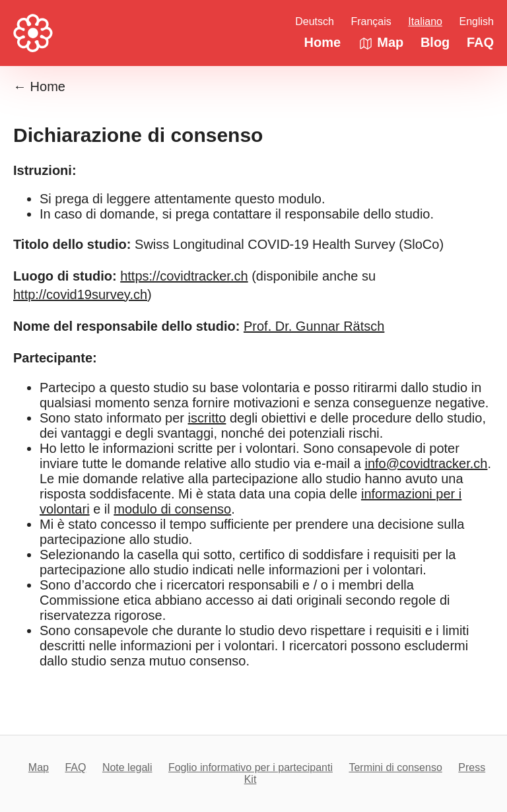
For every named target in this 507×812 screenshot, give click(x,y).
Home (323, 42)
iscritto (207, 418)
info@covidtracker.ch (426, 463)
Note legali (127, 767)
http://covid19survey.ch (80, 294)
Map (381, 42)
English (477, 21)
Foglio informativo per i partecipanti (251, 767)
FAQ (480, 42)
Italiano (425, 21)
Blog (435, 42)
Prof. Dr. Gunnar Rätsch (314, 326)
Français (371, 21)
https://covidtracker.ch (184, 276)
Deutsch (315, 21)
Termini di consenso (395, 767)
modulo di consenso (172, 509)
